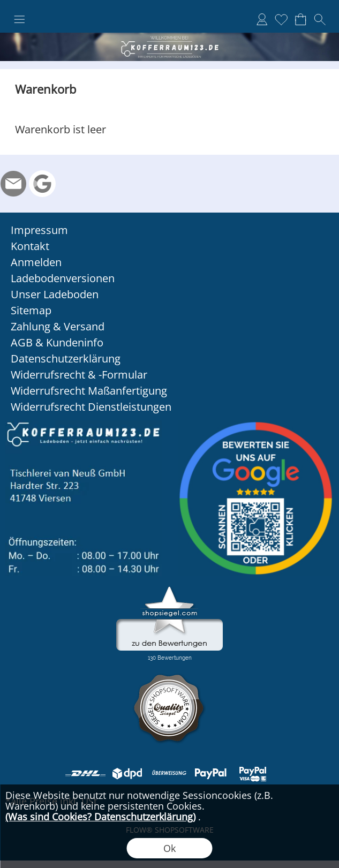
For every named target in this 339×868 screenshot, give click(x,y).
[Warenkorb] (300, 19)
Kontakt (30, 246)
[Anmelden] (262, 19)
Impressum (39, 230)
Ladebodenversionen (63, 278)
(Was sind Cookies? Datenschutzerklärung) (100, 817)
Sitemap (31, 310)
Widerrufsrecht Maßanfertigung (89, 391)
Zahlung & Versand (58, 326)
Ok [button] (169, 848)
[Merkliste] (281, 19)
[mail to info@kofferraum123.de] (13, 184)
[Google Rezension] (42, 184)
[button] (19, 20)
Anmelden (36, 262)
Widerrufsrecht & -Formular (79, 375)
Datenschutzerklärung (66, 358)
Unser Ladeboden (55, 294)
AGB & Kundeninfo (57, 342)
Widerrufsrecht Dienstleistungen (91, 407)
